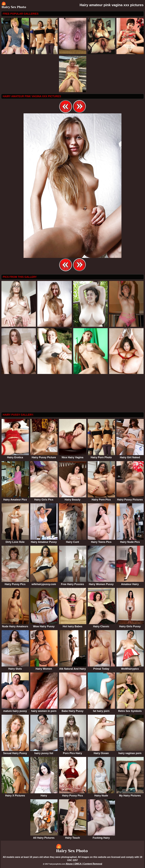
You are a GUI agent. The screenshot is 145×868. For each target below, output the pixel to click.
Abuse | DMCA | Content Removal (84, 864)
